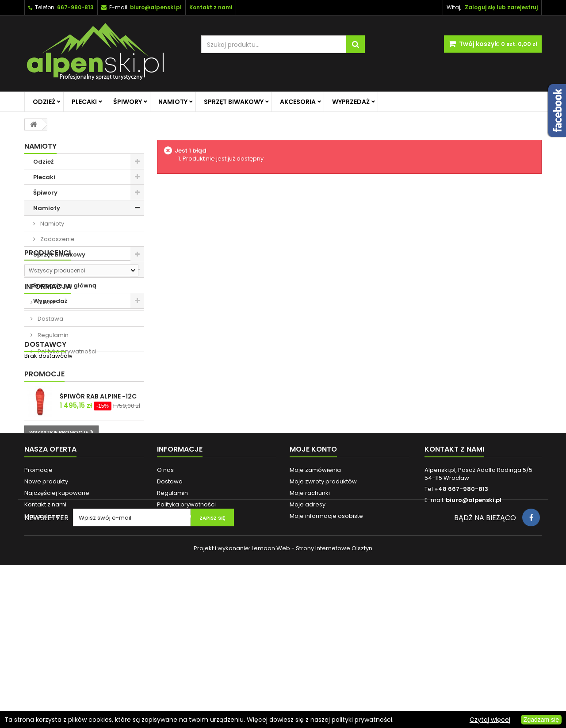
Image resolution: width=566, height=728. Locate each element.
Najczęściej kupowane (57, 627)
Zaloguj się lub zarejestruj (501, 7)
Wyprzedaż (351, 102)
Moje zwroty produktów (323, 616)
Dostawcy (45, 454)
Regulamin (52, 415)
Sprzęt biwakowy (234, 102)
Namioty (173, 102)
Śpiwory (128, 102)
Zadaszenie (57, 239)
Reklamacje (174, 650)
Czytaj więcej (490, 720)
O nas (45, 382)
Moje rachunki (310, 627)
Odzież (44, 102)
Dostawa (50, 399)
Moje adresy (308, 639)
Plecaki (84, 102)
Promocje (44, 485)
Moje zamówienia (315, 604)
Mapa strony (42, 650)
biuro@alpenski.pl (156, 7)
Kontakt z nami (45, 639)
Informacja (48, 366)
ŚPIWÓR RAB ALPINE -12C (98, 508)
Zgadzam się (541, 720)
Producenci (48, 324)
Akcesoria (298, 102)
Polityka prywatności (66, 431)
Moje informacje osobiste (326, 650)
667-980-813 (75, 7)
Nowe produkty (46, 616)
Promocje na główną (65, 285)
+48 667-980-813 (461, 623)
